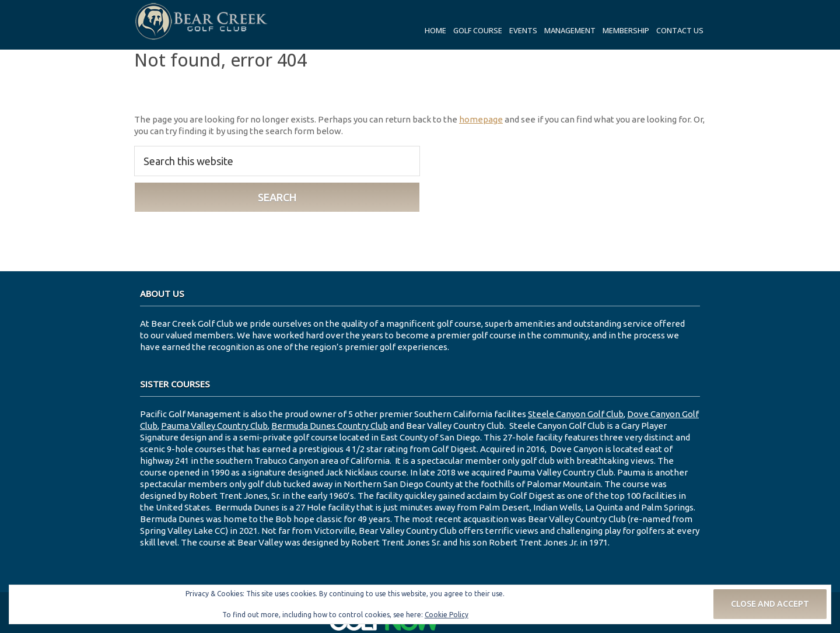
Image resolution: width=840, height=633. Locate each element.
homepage (481, 119)
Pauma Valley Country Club (214, 426)
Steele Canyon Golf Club (576, 414)
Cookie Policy (447, 615)
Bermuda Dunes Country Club (330, 426)
